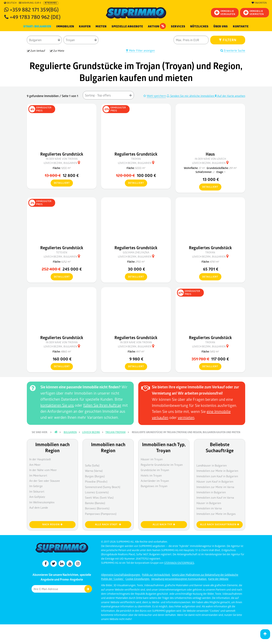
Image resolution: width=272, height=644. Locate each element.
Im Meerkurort (38, 475)
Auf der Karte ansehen (230, 96)
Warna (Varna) (94, 471)
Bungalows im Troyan (154, 486)
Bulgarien (70, 432)
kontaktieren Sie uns (57, 405)
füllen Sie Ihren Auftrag (102, 405)
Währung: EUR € (30, 3)
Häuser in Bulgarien (209, 503)
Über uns (221, 26)
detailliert (60, 183)
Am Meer (35, 465)
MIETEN (101, 26)
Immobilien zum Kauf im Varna (215, 497)
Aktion (157, 26)
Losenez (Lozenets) (97, 492)
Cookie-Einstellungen (138, 579)
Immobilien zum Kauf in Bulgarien (217, 476)
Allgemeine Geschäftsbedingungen (121, 575)
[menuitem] (241, 27)
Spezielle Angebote (127, 26)
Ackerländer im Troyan (155, 481)
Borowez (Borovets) (97, 508)
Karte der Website (218, 579)
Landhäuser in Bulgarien (212, 465)
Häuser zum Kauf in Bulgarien (215, 481)
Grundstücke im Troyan (155, 470)
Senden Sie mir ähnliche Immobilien (191, 96)
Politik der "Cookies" (113, 579)
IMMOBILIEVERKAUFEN (225, 13)
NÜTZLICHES (199, 26)
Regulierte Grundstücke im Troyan (162, 465)
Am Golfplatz (37, 497)
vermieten (186, 417)
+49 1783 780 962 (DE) (35, 17)
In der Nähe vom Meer (43, 470)
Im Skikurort (37, 491)
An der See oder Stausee (45, 481)
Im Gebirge (36, 486)
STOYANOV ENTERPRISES (179, 563)
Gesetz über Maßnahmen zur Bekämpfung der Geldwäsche (205, 575)
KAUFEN (85, 26)
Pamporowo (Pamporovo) (101, 514)
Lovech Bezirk (91, 432)
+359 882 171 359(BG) (34, 9)
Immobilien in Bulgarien (211, 492)
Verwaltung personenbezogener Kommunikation (179, 579)
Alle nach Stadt (108, 524)
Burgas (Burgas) (95, 476)
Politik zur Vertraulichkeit (156, 575)
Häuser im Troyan (152, 459)
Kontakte (241, 26)
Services (178, 26)
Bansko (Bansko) (95, 503)
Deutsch (10, 3)
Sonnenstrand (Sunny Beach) (103, 487)
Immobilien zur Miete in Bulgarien (217, 471)
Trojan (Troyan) (116, 432)
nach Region (53, 524)
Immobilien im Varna (209, 508)
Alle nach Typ (164, 524)
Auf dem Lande (39, 507)
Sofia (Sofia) (92, 465)
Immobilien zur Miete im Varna (215, 487)
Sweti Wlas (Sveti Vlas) (99, 497)
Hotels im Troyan (151, 475)
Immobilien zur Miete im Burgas (216, 514)
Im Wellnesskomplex (42, 502)
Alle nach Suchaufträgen (220, 524)
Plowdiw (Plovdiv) (96, 481)
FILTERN (228, 40)
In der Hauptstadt (40, 459)
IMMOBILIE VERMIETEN (254, 13)
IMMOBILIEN (65, 26)
